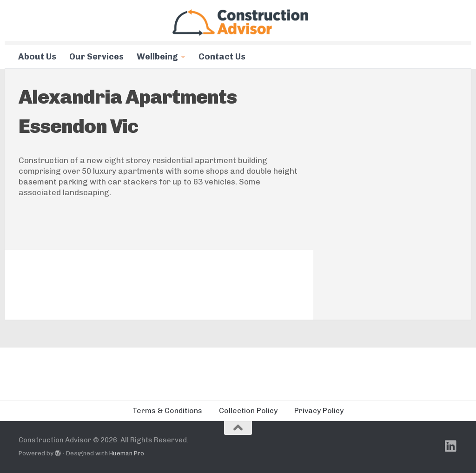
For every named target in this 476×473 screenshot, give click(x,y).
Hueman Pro (127, 453)
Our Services (96, 57)
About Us (37, 57)
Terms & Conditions (167, 411)
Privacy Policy (319, 411)
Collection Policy (248, 411)
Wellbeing (157, 57)
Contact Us (222, 57)
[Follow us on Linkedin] (451, 446)
